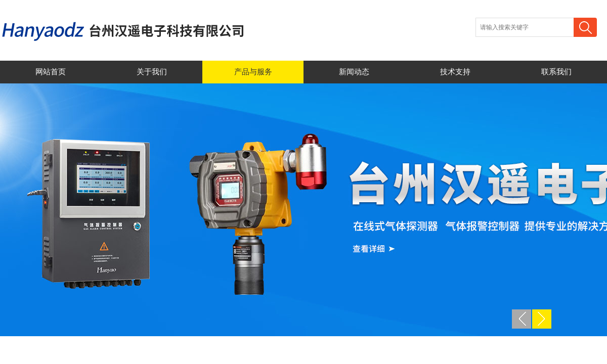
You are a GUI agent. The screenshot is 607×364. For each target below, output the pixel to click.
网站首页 (51, 72)
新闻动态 (354, 72)
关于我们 (152, 72)
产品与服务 (253, 72)
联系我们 (556, 72)
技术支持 (455, 72)
